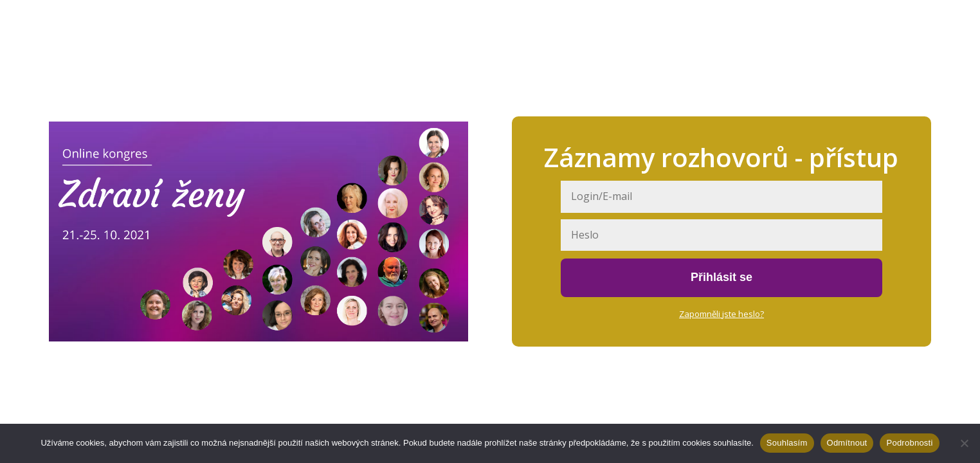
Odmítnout (847, 443)
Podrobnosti (909, 443)
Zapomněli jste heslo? (721, 314)
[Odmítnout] (964, 443)
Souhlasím (787, 443)
